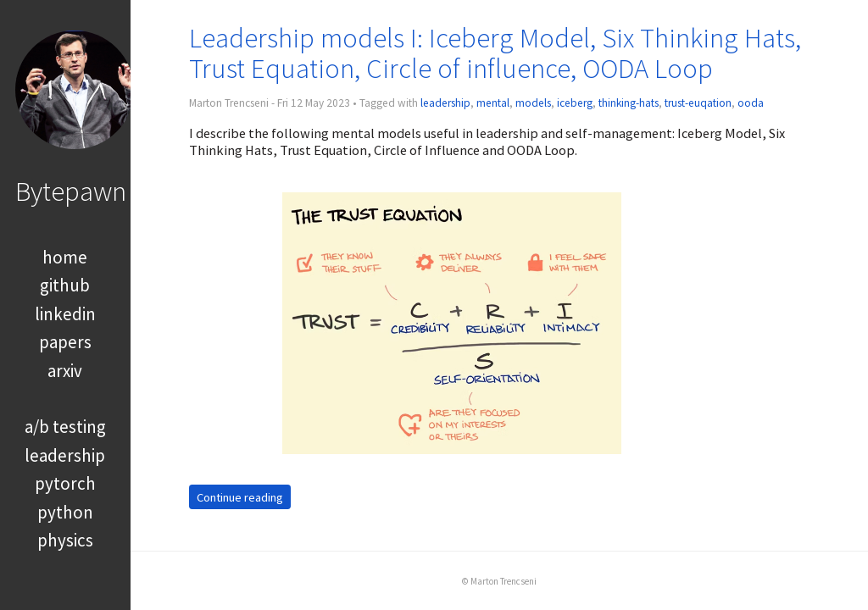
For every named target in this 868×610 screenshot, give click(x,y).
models (533, 103)
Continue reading (240, 496)
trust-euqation (698, 103)
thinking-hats (629, 103)
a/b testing (65, 427)
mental (493, 103)
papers (65, 342)
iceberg (575, 103)
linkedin (65, 314)
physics (65, 540)
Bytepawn (71, 191)
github (65, 285)
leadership (65, 455)
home (65, 257)
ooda (751, 103)
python (65, 512)
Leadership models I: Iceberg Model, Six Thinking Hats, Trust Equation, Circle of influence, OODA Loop (495, 53)
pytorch (65, 483)
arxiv (65, 371)
